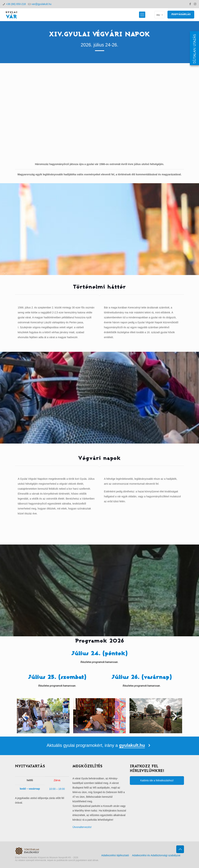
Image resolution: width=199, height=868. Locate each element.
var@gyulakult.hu (41, 4)
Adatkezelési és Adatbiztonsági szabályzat (156, 855)
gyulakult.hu (132, 745)
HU (160, 15)
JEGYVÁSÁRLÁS (181, 15)
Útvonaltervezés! (82, 827)
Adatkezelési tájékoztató (115, 855)
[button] (24, 717)
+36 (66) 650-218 (16, 4)
